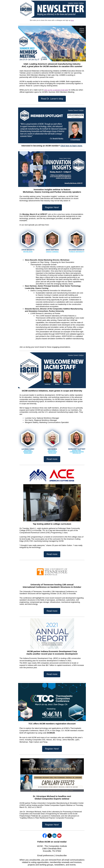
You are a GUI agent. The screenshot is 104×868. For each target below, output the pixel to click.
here (72, 20)
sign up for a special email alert (56, 90)
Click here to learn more (71, 146)
